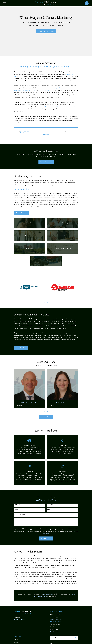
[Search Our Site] (76, 638)
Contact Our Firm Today (46, 31)
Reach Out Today (46, 162)
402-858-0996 (20, 619)
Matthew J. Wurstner (70, 107)
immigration (24, 90)
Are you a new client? (20, 514)
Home (16, 639)
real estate (32, 90)
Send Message (46, 538)
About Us (17, 642)
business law (49, 90)
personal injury (45, 88)
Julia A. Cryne (21, 109)
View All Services (21, 213)
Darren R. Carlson (45, 107)
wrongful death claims (60, 88)
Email (49, 510)
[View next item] (47, 302)
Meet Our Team (46, 417)
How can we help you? (20, 519)
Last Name (50, 505)
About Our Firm (21, 348)
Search (54, 638)
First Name (17, 505)
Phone (16, 510)
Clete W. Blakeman (57, 107)
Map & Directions (56, 620)
